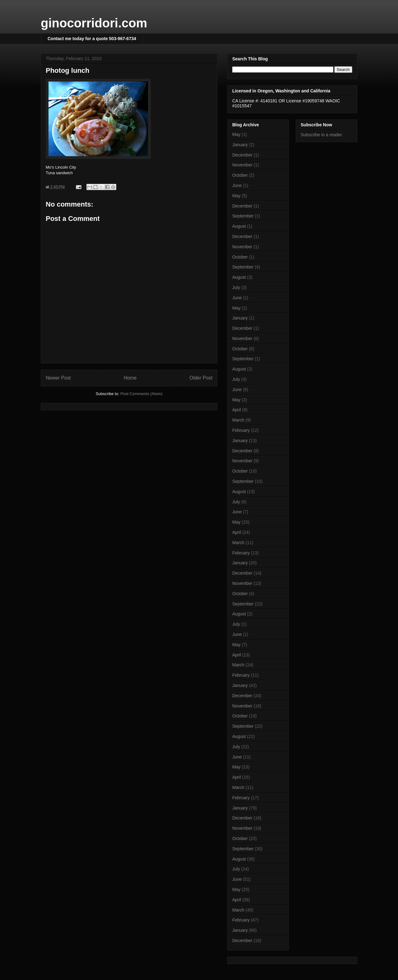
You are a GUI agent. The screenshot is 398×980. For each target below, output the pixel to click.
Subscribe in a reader (321, 135)
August (239, 226)
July (236, 287)
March (238, 420)
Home (130, 378)
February (241, 430)
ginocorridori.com (94, 23)
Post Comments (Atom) (141, 394)
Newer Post (58, 378)
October (240, 175)
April (237, 410)
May (236, 134)
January (240, 145)
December (242, 155)
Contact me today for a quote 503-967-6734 (92, 39)
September (243, 216)
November (242, 165)
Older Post (201, 378)
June (237, 185)
